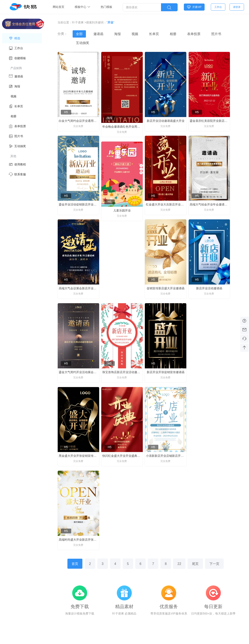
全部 (79, 34)
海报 (117, 34)
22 (179, 564)
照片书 (216, 34)
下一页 (214, 564)
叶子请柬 (78, 22)
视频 (135, 34)
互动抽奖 (83, 43)
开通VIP (194, 7)
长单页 (154, 34)
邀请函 (98, 34)
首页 (75, 564)
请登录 (237, 7)
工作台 (218, 7)
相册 (173, 34)
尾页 (195, 564)
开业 (110, 22)
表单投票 (194, 34)
